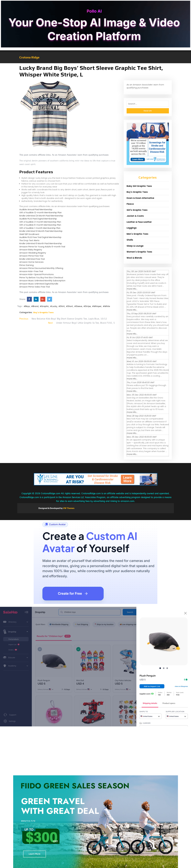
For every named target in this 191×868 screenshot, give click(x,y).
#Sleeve (78, 306)
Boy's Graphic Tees (43, 312)
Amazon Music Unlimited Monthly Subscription (42, 281)
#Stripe (87, 306)
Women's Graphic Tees (139, 252)
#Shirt (62, 306)
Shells (130, 240)
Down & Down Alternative (140, 198)
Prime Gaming (27, 265)
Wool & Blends (134, 258)
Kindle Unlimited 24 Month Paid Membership (41, 216)
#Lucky (54, 306)
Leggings (132, 228)
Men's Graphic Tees (137, 234)
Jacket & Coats (135, 216)
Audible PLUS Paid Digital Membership (38, 219)
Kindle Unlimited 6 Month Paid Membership (41, 243)
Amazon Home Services (31, 262)
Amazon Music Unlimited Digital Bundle (39, 284)
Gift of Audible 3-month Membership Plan (40, 222)
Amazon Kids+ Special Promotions (37, 274)
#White (106, 306)
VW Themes (69, 508)
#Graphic (44, 306)
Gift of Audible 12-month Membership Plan (41, 212)
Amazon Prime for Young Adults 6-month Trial (42, 247)
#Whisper (97, 306)
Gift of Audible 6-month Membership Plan (40, 225)
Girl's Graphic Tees (137, 210)
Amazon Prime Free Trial (31, 256)
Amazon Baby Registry (31, 250)
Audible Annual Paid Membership (36, 209)
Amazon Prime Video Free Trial (35, 287)
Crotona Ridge (29, 57)
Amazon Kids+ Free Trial (31, 271)
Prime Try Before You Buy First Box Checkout (41, 277)
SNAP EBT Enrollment (29, 234)
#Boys (27, 306)
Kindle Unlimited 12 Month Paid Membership (41, 231)
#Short (69, 306)
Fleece (130, 204)
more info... (132, 289)
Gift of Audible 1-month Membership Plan (40, 228)
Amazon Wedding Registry (33, 253)
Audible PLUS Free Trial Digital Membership (40, 237)
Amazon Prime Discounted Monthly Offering (41, 268)
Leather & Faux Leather (139, 222)
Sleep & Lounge (135, 246)
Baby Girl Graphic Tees (139, 186)
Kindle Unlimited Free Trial (32, 259)
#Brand (35, 306)
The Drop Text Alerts (29, 240)
